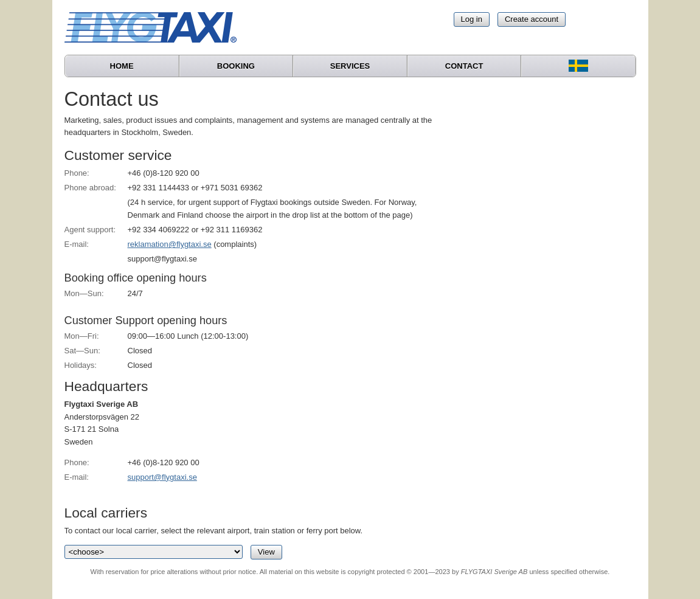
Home (122, 66)
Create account (532, 19)
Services (350, 66)
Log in (472, 19)
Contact (464, 66)
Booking (236, 66)
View (266, 552)
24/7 (135, 293)
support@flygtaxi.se (162, 477)
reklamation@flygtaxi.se (170, 244)
